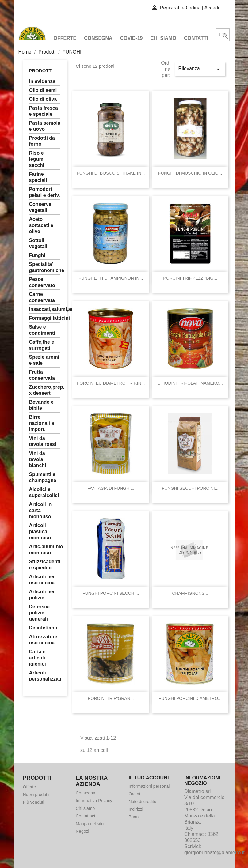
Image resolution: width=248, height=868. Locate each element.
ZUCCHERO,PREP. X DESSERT (45, 390)
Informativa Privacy (94, 801)
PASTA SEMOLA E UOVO (45, 126)
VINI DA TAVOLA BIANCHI (38, 459)
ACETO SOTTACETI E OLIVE (41, 225)
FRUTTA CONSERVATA (42, 375)
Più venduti (34, 802)
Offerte (65, 38)
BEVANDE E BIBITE (41, 405)
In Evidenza (42, 81)
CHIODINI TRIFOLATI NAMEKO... (190, 383)
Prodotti (41, 71)
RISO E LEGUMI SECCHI (37, 159)
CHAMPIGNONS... (190, 593)
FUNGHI (37, 255)
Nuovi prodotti (36, 794)
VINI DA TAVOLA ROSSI (43, 441)
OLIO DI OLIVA (43, 99)
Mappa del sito (90, 824)
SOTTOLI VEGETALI (38, 243)
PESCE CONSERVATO (42, 282)
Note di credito (143, 802)
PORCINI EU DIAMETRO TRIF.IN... (111, 383)
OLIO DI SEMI (43, 90)
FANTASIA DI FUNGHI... (111, 488)
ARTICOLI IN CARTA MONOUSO (40, 510)
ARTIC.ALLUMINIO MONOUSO (45, 550)
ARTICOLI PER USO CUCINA (42, 580)
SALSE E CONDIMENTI (42, 330)
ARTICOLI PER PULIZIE (42, 595)
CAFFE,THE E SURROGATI (42, 345)
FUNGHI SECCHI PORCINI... (190, 488)
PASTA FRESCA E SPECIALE (44, 111)
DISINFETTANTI (43, 628)
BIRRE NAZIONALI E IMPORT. (42, 423)
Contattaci (85, 816)
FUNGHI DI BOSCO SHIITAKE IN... (111, 173)
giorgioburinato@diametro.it (214, 853)
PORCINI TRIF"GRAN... (111, 698)
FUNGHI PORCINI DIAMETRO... (190, 698)
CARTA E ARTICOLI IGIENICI (38, 658)
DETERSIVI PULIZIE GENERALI (40, 613)
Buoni (134, 817)
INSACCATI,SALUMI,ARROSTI (45, 309)
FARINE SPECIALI (38, 177)
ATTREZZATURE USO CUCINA (43, 640)
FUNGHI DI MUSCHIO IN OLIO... (190, 173)
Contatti (196, 38)
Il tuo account (150, 778)
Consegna (98, 38)
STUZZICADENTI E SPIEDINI (45, 565)
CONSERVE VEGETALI (40, 207)
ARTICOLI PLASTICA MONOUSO (40, 532)
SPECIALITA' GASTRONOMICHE (45, 267)
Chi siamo (163, 38)
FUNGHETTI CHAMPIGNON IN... (111, 278)
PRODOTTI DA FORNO (42, 141)
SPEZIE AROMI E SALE (44, 360)
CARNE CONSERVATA (42, 297)
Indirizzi (136, 809)
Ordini (134, 794)
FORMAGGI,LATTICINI (45, 318)
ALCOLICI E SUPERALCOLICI (44, 492)
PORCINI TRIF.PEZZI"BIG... (190, 278)
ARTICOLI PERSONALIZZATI (45, 676)
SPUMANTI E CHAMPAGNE (43, 477)
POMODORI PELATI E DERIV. (45, 192)
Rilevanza (200, 69)
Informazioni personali (150, 786)
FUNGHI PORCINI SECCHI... (111, 593)
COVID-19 (132, 38)
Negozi (82, 831)
